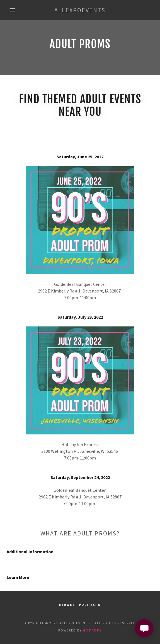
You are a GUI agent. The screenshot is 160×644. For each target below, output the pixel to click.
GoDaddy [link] (92, 630)
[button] (14, 10)
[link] (80, 10)
